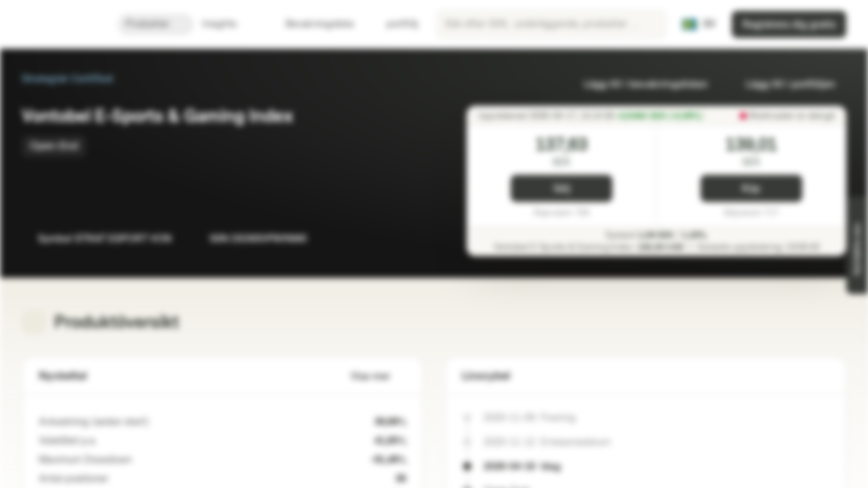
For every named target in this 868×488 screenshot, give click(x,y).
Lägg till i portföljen (783, 84)
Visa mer (378, 377)
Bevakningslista (312, 24)
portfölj (394, 24)
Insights (228, 24)
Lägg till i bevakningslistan (638, 84)
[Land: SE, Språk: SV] (698, 24)
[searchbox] (551, 24)
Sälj (562, 189)
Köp (751, 189)
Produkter (156, 24)
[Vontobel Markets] (59, 24)
